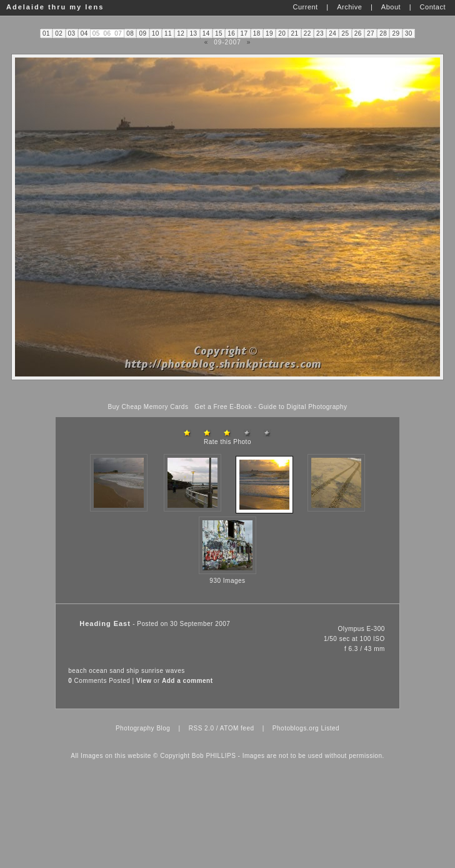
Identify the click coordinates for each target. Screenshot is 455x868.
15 (219, 33)
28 (383, 33)
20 (282, 33)
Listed (330, 728)
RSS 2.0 (202, 728)
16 (231, 33)
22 (307, 33)
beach (77, 671)
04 (84, 33)
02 (59, 33)
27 (371, 33)
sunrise (152, 671)
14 (206, 33)
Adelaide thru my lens (55, 7)
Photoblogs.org (296, 728)
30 (409, 33)
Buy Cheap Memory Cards (148, 407)
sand (117, 671)
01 (46, 33)
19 (269, 33)
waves (175, 671)
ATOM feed (237, 728)
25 (346, 33)
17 (244, 33)
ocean (98, 671)
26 (358, 33)
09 (143, 33)
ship (132, 671)
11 (168, 33)
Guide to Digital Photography (303, 407)
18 (257, 33)
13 (194, 33)
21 (295, 33)
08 (130, 33)
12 (181, 33)
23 (320, 33)
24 (332, 33)
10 (156, 33)
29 (396, 33)
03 (72, 33)
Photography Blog (143, 728)
